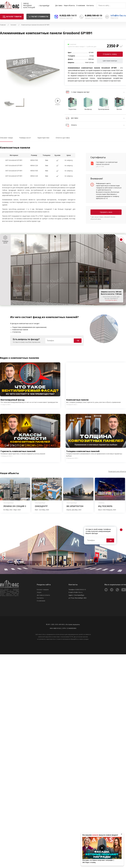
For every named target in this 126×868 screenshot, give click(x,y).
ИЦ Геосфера (105, 506)
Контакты (90, 5)
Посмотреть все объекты (117, 471)
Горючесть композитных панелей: (23, 452)
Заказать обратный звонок (94, 18)
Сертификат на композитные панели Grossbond (107, 163)
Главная (3, 25)
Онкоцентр (41, 506)
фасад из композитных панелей (55, 317)
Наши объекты (69, 5)
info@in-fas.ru (118, 15)
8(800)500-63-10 (102, 198)
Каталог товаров (43, 590)
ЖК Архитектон (75, 506)
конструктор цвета (111, 300)
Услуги (39, 592)
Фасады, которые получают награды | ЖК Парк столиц (98, 861)
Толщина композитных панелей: (96, 453)
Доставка (59, 5)
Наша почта (114, 18)
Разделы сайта (44, 585)
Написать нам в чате (66, 18)
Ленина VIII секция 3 (15, 506)
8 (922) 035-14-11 (68, 15)
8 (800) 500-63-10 (93, 15)
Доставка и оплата (43, 595)
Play (30, 379)
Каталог (14, 25)
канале (95, 835)
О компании (81, 5)
